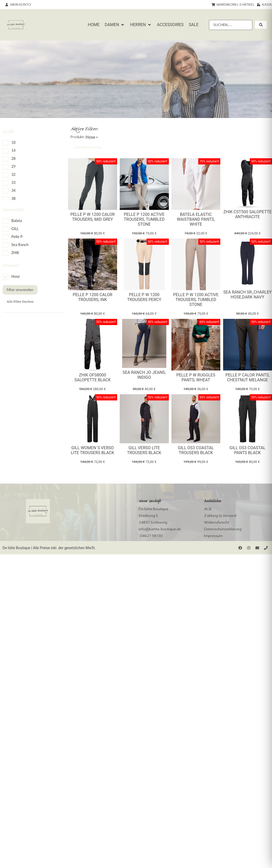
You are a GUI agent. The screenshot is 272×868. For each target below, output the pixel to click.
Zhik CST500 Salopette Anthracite (247, 214)
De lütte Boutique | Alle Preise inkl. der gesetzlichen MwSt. (49, 548)
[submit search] (261, 25)
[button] (115, 25)
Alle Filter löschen (20, 302)
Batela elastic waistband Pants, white (196, 219)
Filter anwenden (20, 290)
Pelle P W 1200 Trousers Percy (144, 297)
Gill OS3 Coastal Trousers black (196, 450)
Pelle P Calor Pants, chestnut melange (247, 377)
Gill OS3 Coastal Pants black (248, 450)
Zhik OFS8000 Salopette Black (93, 377)
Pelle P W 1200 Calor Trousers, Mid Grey (92, 217)
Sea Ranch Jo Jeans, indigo (144, 375)
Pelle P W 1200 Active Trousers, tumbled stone (196, 300)
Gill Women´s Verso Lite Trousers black (92, 450)
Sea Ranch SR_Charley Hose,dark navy (248, 295)
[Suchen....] (231, 25)
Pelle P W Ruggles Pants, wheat (196, 377)
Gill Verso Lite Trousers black (144, 450)
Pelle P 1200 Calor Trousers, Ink (92, 297)
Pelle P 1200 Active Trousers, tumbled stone (144, 219)
